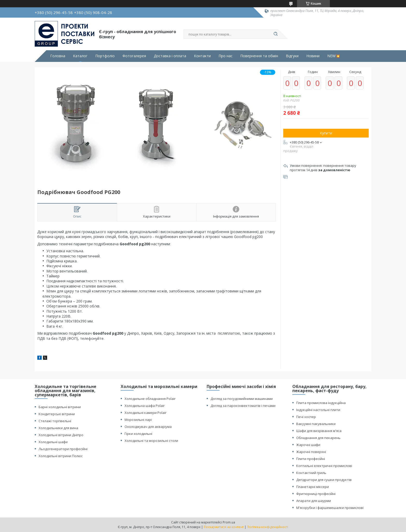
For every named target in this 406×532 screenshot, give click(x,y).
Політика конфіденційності (268, 527)
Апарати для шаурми (314, 501)
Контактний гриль (311, 473)
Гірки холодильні (138, 434)
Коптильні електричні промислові (324, 466)
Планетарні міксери (313, 487)
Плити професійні (311, 459)
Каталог (80, 56)
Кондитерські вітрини (57, 414)
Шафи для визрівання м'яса (319, 431)
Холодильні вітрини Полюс (61, 456)
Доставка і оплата (170, 56)
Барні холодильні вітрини (60, 407)
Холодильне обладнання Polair (150, 399)
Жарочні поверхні (311, 452)
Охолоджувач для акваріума (148, 427)
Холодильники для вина (58, 428)
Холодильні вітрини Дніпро (61, 435)
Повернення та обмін (259, 56)
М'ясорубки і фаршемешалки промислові (330, 508)
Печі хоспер (306, 417)
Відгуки (292, 56)
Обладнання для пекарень (318, 438)
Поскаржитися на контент (224, 527)
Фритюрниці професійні (316, 494)
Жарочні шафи (308, 445)
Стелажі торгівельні (55, 421)
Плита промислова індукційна (321, 403)
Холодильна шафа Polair (145, 406)
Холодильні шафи (53, 442)
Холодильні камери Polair (146, 413)
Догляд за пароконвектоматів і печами (243, 406)
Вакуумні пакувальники (316, 424)
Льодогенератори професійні (63, 449)
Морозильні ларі (138, 420)
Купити (326, 133)
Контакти (202, 56)
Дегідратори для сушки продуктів (324, 480)
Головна (58, 56)
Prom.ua (229, 522)
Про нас (226, 56)
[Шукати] (275, 34)
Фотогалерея (134, 56)
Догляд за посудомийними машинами (242, 399)
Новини (313, 56)
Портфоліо (105, 56)
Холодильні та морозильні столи (151, 441)
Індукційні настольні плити (318, 410)
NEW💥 (334, 56)
